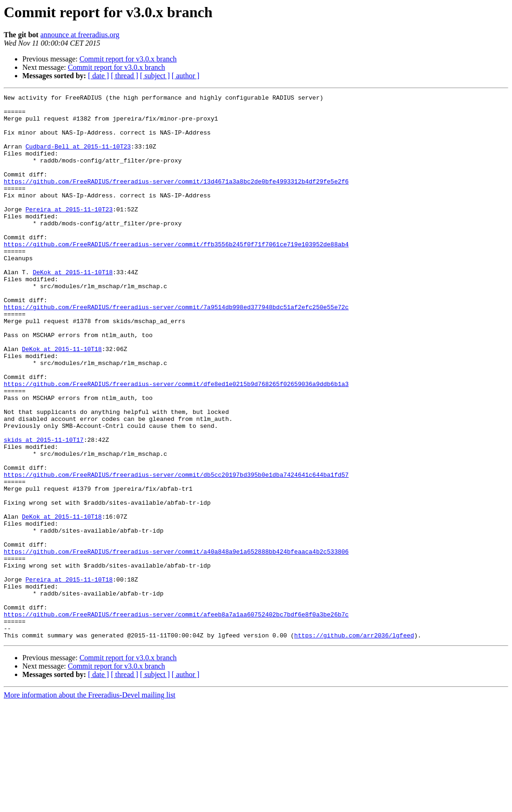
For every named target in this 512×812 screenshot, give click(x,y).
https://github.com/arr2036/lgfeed (354, 744)
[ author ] (186, 76)
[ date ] (98, 76)
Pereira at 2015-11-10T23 (69, 233)
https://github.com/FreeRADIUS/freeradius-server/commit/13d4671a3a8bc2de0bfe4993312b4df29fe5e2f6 (176, 199)
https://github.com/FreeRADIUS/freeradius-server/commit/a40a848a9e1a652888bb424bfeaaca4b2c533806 (176, 643)
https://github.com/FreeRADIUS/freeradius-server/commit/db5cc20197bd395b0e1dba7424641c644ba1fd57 (176, 551)
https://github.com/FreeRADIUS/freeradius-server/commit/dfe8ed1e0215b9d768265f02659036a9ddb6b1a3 (176, 442)
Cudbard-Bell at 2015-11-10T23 (78, 157)
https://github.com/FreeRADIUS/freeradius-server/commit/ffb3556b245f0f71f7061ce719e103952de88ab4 (176, 275)
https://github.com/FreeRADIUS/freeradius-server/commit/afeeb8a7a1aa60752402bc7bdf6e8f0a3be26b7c (176, 719)
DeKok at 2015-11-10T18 (73, 308)
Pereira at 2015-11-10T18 (69, 677)
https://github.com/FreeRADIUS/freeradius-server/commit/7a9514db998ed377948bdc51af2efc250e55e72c (176, 350)
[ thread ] (125, 76)
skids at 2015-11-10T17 (44, 509)
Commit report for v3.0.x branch (128, 59)
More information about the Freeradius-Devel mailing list (90, 804)
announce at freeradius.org (80, 35)
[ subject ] (155, 76)
